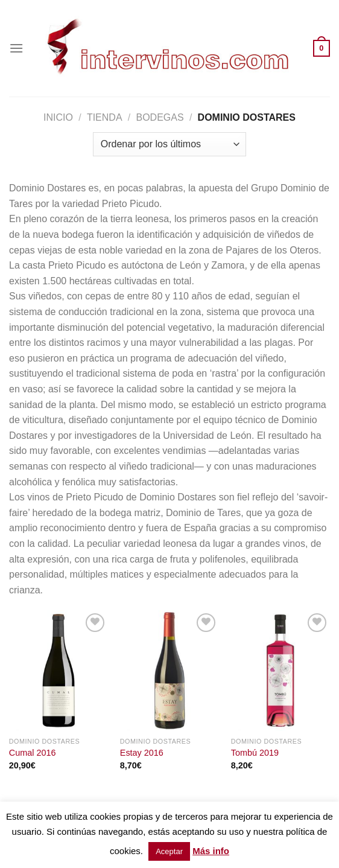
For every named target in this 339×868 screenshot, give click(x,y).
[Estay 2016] (169, 671)
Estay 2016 (142, 753)
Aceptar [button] (169, 851)
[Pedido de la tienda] (169, 144)
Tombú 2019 (255, 753)
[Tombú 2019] (280, 671)
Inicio (58, 117)
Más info (211, 851)
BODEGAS (160, 117)
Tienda (105, 117)
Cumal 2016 (33, 753)
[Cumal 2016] (59, 671)
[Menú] (16, 48)
